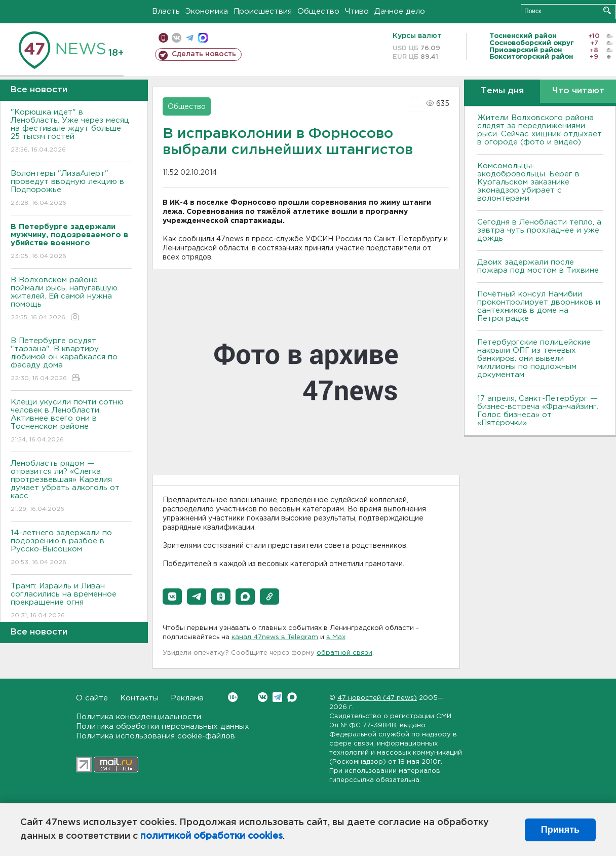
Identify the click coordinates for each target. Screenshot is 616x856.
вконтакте (177, 38)
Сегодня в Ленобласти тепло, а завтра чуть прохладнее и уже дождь (539, 230)
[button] (172, 597)
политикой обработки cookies (211, 836)
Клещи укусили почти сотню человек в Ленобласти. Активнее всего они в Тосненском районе (71, 421)
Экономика (207, 11)
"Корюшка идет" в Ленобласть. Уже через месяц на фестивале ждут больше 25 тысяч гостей (71, 132)
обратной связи (344, 653)
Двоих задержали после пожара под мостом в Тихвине (539, 266)
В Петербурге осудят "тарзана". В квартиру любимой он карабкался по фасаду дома (71, 360)
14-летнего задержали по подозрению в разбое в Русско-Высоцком (71, 548)
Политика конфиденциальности (139, 717)
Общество (318, 11)
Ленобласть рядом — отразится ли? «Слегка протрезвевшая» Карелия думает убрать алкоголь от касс (71, 487)
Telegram (277, 697)
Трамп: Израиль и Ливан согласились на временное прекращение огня (71, 601)
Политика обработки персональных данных (163, 727)
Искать (607, 10)
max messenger (203, 38)
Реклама (187, 698)
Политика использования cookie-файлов (156, 736)
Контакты (139, 698)
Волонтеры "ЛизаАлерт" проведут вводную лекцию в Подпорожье (71, 189)
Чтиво (357, 11)
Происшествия (263, 11)
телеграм (190, 38)
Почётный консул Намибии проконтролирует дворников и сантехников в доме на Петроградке (539, 306)
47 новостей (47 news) (377, 698)
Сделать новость (204, 54)
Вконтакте (233, 697)
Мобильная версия (163, 38)
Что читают (578, 91)
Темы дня (502, 91)
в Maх (336, 637)
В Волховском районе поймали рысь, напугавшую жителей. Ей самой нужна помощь (71, 299)
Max (292, 697)
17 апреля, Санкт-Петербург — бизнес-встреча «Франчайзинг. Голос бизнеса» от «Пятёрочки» (538, 411)
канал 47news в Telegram (275, 637)
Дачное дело (400, 11)
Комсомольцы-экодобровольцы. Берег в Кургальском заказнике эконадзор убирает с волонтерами (528, 182)
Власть (166, 11)
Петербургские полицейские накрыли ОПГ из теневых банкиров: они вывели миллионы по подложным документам (534, 359)
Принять (560, 830)
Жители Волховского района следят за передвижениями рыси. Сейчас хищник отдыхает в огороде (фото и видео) (540, 130)
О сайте (92, 698)
